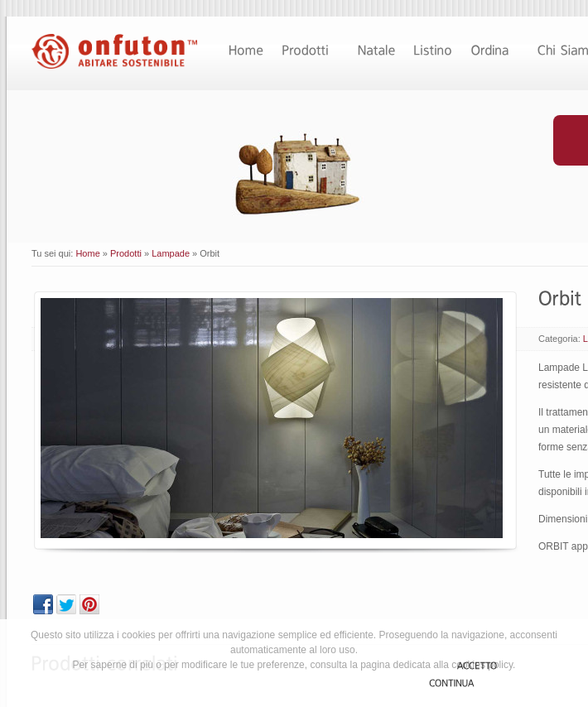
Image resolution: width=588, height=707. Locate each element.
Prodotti (126, 253)
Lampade (171, 253)
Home (87, 253)
